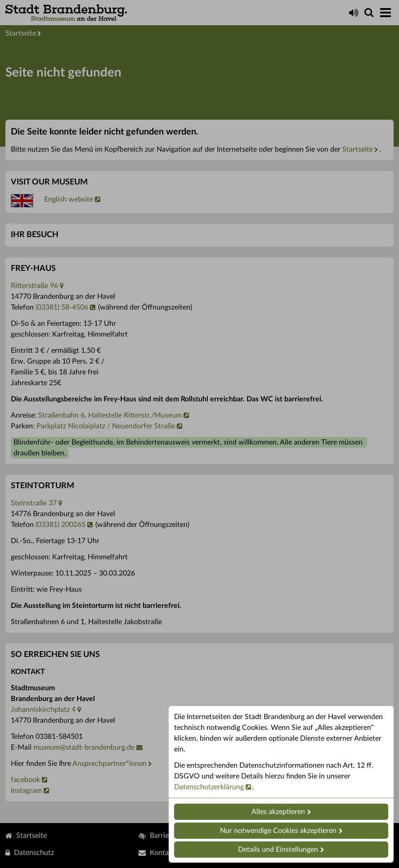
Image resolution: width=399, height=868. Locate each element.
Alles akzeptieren (278, 812)
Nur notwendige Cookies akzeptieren (278, 831)
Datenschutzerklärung (209, 787)
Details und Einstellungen (278, 850)
